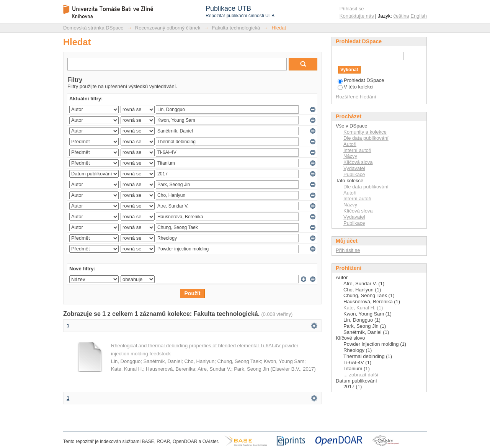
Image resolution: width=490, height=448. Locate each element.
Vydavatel (354, 168)
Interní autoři (357, 150)
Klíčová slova (358, 162)
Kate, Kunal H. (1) (363, 308)
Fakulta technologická (236, 28)
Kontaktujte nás (357, 16)
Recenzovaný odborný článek (168, 28)
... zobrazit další (361, 375)
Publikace (354, 174)
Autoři (350, 144)
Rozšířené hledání (356, 97)
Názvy (350, 156)
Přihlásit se (352, 9)
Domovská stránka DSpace (93, 28)
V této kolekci (355, 87)
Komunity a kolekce (365, 132)
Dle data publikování (366, 138)
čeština (401, 16)
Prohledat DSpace (361, 80)
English (419, 16)
